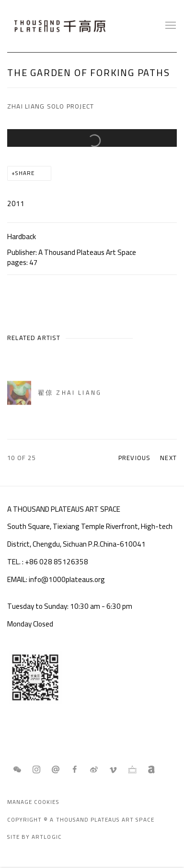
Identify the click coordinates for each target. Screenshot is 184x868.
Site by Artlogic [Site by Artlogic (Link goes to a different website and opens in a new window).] (34, 837)
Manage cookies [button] (33, 802)
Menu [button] (170, 26)
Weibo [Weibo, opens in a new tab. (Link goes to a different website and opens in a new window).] (94, 770)
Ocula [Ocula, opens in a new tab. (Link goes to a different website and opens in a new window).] (132, 770)
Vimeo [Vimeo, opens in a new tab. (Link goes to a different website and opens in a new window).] (113, 770)
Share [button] (25, 173)
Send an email (56, 770)
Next (168, 458)
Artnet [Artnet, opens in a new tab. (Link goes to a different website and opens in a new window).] (151, 770)
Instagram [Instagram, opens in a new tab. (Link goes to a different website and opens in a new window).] (36, 770)
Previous (134, 458)
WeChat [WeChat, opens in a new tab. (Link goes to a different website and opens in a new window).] (17, 770)
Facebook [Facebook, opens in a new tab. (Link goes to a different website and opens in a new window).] (75, 770)
